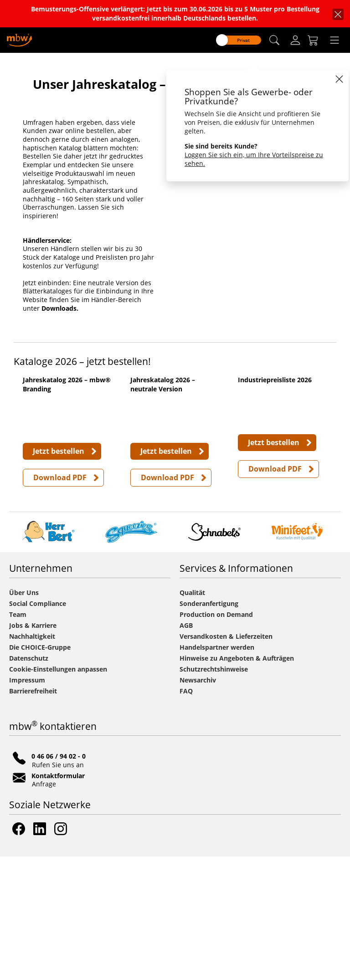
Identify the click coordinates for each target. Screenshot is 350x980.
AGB (186, 749)
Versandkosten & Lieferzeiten (226, 760)
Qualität (192, 716)
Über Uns (24, 716)
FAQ (186, 814)
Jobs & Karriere (33, 749)
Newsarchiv (198, 803)
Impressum (27, 803)
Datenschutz (29, 782)
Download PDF (60, 601)
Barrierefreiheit (33, 814)
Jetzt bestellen (59, 575)
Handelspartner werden (217, 771)
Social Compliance (38, 727)
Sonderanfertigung (209, 727)
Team (18, 738)
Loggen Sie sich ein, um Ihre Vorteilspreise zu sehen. (254, 159)
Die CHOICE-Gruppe (40, 771)
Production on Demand (216, 738)
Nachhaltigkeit (32, 760)
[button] (274, 40)
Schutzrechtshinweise (214, 793)
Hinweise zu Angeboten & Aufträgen (237, 782)
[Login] (295, 40)
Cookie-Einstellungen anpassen (58, 793)
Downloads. (60, 392)
